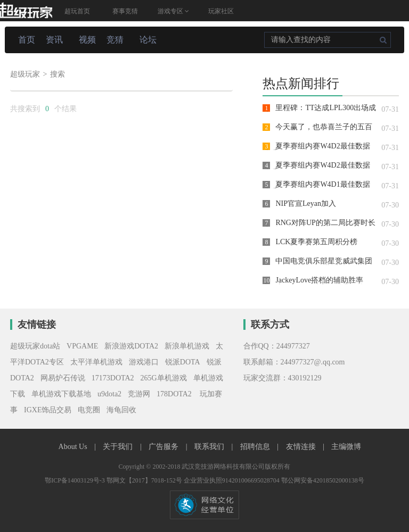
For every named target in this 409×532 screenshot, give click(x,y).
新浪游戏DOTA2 (131, 346)
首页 (27, 40)
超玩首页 (77, 11)
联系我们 (210, 447)
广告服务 (165, 447)
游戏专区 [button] (173, 11)
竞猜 (115, 40)
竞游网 (139, 394)
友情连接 (302, 447)
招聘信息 (256, 447)
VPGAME (82, 346)
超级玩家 (25, 74)
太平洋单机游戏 (96, 362)
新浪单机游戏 (187, 346)
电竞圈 (89, 410)
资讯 (54, 40)
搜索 (58, 74)
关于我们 (119, 447)
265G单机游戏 (164, 378)
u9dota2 (109, 394)
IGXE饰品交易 (48, 410)
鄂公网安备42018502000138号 (323, 480)
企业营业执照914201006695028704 (232, 480)
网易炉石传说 (63, 378)
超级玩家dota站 (35, 346)
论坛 (148, 40)
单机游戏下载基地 (61, 394)
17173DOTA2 (113, 378)
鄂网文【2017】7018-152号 (145, 480)
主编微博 (346, 447)
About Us (74, 447)
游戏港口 (144, 362)
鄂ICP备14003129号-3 (76, 480)
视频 (87, 40)
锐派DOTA (183, 362)
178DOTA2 (174, 394)
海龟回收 (121, 410)
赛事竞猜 (125, 11)
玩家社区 (221, 11)
